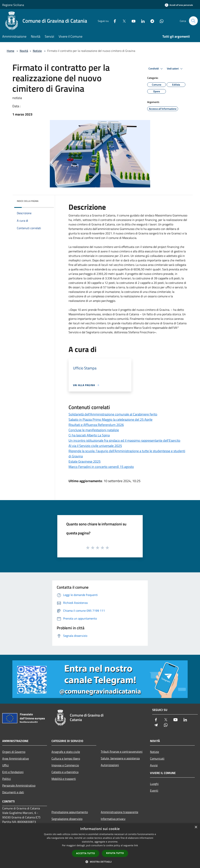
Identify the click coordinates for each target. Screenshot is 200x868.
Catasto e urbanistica (65, 772)
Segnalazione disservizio (67, 819)
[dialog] (100, 846)
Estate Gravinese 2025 (85, 461)
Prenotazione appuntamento (70, 812)
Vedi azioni (175, 69)
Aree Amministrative (16, 758)
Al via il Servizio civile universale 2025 (95, 446)
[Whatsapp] (160, 21)
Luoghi (154, 784)
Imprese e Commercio (65, 765)
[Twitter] (122, 21)
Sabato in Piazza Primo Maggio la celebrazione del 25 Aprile (110, 419)
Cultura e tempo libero (66, 758)
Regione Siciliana (13, 5)
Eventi (154, 790)
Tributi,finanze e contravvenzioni (122, 752)
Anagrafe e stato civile (66, 752)
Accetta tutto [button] (86, 853)
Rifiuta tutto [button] (115, 853)
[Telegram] (151, 21)
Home (10, 51)
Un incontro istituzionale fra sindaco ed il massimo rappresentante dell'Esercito (124, 440)
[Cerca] (193, 21)
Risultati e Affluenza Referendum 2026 (96, 425)
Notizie (37, 51)
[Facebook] (113, 21)
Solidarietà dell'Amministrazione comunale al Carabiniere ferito (113, 414)
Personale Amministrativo (19, 785)
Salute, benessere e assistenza (120, 758)
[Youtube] (132, 21)
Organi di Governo (14, 752)
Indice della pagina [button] (28, 201)
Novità (24, 51)
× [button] (196, 827)
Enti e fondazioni (13, 772)
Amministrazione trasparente (119, 812)
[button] (100, 862)
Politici (7, 779)
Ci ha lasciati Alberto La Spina (89, 435)
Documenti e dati (13, 792)
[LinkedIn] (141, 21)
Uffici (6, 765)
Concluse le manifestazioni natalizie (94, 430)
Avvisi (154, 765)
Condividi (156, 69)
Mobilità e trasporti (64, 779)
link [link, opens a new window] (136, 845)
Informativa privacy (113, 819)
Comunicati (157, 758)
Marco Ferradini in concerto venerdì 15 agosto (101, 467)
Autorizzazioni (110, 765)
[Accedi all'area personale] (179, 5)
